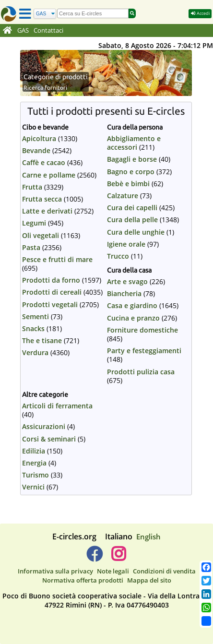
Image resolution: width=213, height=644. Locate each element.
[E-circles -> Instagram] (118, 558)
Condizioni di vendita (164, 571)
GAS (23, 30)
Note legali (113, 571)
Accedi (200, 13)
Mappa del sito (149, 580)
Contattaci (48, 30)
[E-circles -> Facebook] (94, 558)
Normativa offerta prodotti (83, 580)
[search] (93, 13)
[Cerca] (45, 14)
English (148, 537)
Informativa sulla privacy (55, 571)
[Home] (7, 31)
